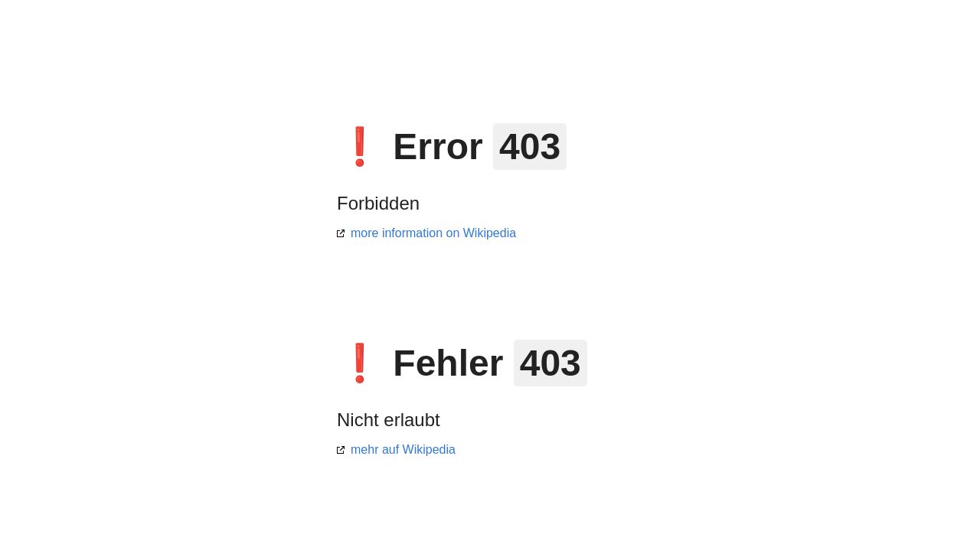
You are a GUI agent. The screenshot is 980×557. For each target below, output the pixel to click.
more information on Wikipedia (433, 233)
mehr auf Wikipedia (403, 450)
